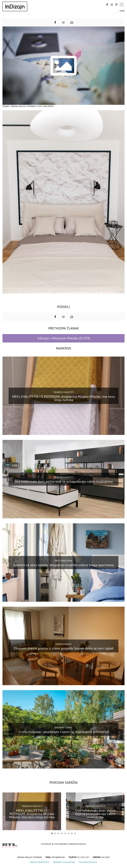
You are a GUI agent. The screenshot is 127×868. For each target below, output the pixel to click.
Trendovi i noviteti (64, 392)
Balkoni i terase (63, 728)
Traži (122, 11)
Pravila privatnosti (40, 862)
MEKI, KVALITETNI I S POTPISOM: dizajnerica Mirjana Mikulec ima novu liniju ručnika (63, 398)
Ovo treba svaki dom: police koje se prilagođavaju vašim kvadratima (63, 482)
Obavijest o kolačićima (64, 862)
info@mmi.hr (58, 857)
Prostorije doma (63, 561)
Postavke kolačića (88, 862)
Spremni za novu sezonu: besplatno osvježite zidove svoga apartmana (63, 565)
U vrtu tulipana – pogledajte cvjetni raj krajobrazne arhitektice (64, 732)
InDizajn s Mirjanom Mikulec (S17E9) (64, 338)
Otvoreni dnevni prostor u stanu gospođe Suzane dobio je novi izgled (64, 648)
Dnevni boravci (63, 644)
